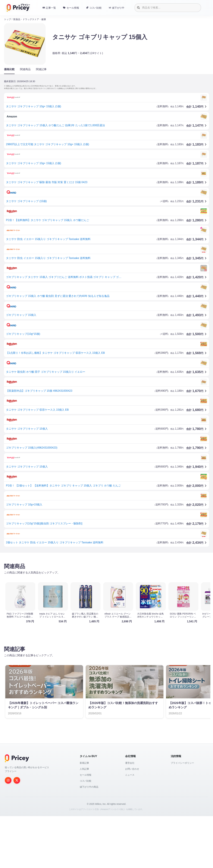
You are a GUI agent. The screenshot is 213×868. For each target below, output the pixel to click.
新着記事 (84, 815)
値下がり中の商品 (89, 839)
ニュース (130, 827)
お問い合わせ (132, 821)
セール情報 (86, 827)
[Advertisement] (104, 581)
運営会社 (130, 815)
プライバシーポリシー (182, 815)
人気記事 (84, 821)
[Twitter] (17, 832)
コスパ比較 (86, 833)
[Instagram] (8, 832)
